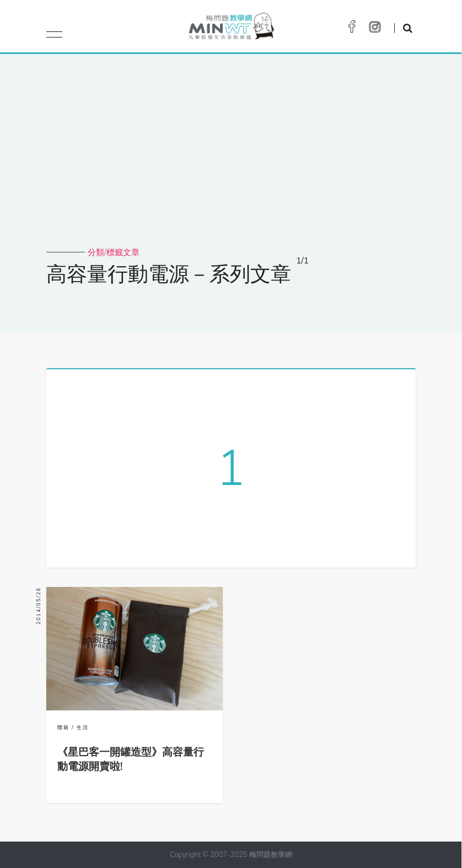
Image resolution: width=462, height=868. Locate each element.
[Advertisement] (231, 164)
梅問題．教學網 (231, 29)
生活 (83, 727)
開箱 (63, 727)
